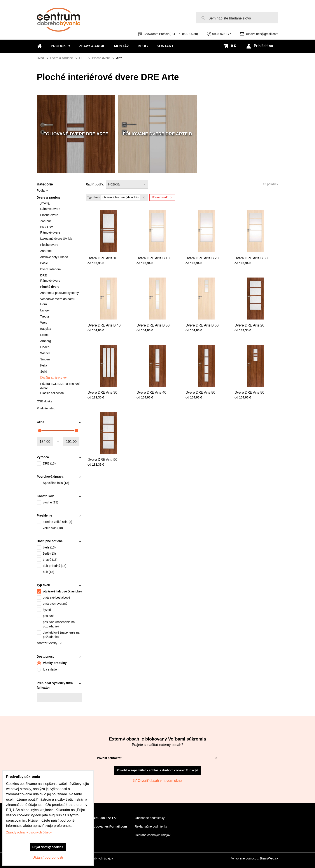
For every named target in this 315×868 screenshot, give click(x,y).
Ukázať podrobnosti (48, 857)
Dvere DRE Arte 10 (104, 253)
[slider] (40, 431)
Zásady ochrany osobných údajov (29, 832)
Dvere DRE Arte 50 (202, 388)
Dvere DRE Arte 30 (104, 388)
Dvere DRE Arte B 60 (203, 320)
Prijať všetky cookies (48, 847)
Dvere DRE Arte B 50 (154, 320)
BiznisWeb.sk (269, 858)
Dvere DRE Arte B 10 (154, 253)
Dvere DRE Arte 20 (251, 320)
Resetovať (163, 197)
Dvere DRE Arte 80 (251, 388)
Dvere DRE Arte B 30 (252, 253)
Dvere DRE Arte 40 (153, 388)
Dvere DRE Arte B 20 (203, 253)
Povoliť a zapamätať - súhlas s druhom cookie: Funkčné (157, 770)
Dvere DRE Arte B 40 (105, 320)
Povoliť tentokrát (109, 758)
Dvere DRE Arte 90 (104, 455)
